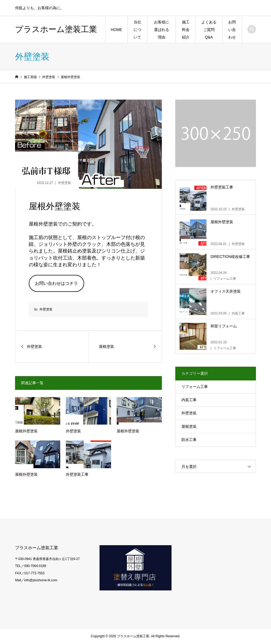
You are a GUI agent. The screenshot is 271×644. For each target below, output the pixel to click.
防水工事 (189, 440)
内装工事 (189, 400)
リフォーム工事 (195, 387)
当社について (137, 30)
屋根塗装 (189, 426)
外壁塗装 (65, 183)
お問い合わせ (232, 30)
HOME (116, 30)
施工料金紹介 (186, 30)
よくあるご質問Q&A (209, 30)
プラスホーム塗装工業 (56, 29)
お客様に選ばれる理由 (162, 30)
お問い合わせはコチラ (56, 283)
